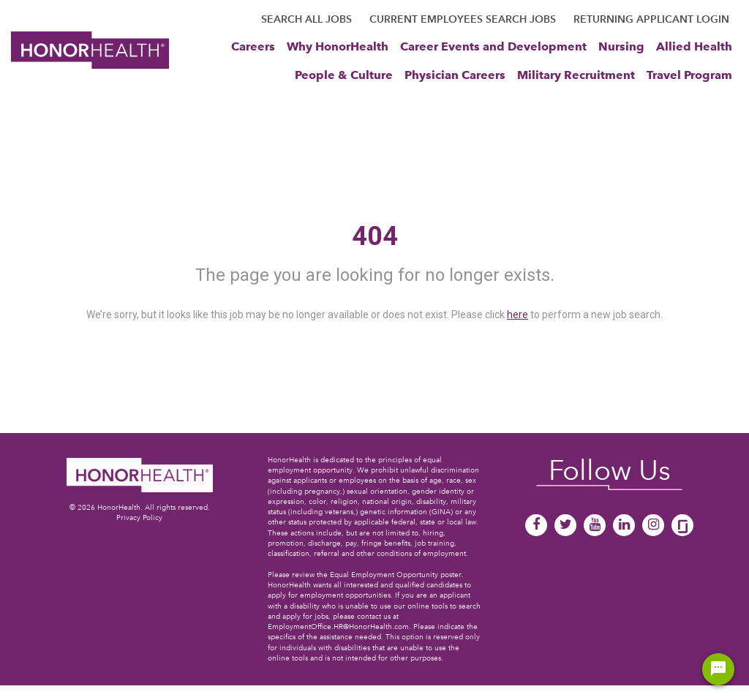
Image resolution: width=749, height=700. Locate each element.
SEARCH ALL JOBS (306, 19)
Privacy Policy (139, 518)
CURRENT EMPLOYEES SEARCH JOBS (463, 19)
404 (375, 236)
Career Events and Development (493, 46)
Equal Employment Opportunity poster (396, 575)
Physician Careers (455, 75)
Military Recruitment (576, 75)
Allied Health (694, 46)
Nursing (621, 46)
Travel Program (689, 75)
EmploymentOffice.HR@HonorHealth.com (338, 626)
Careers (253, 46)
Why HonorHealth (338, 46)
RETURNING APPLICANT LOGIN (651, 19)
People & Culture (344, 75)
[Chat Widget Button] (718, 669)
